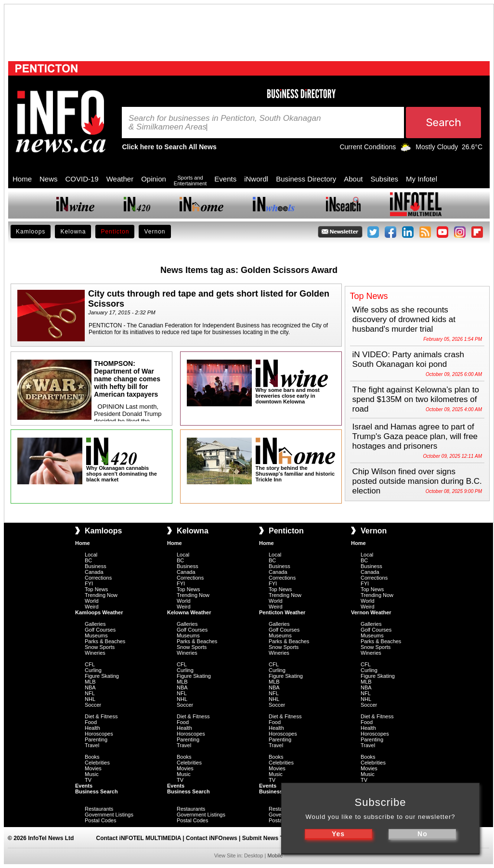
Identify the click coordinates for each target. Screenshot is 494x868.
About (353, 179)
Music (92, 774)
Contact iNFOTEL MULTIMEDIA (139, 838)
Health (92, 728)
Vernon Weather (371, 612)
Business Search (97, 791)
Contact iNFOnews (212, 838)
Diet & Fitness (101, 716)
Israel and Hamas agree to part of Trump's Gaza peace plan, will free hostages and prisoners (415, 436)
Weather (120, 179)
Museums (96, 635)
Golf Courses (100, 630)
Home (22, 179)
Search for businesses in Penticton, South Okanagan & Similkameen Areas (225, 123)
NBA (90, 687)
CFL (90, 664)
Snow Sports (100, 647)
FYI (89, 583)
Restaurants (99, 809)
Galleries (95, 624)
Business (96, 566)
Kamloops (31, 232)
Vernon (155, 232)
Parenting (96, 739)
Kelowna (73, 232)
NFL (90, 693)
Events (225, 179)
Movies (93, 768)
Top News (96, 589)
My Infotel (422, 179)
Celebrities (97, 763)
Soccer (93, 705)
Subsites (384, 179)
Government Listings (109, 815)
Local (91, 555)
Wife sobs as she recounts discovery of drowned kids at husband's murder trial (404, 319)
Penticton (115, 232)
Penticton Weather (282, 612)
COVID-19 (82, 179)
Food (91, 722)
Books (92, 757)
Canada (94, 572)
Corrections (98, 578)
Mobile (275, 855)
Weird (92, 607)
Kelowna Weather (189, 612)
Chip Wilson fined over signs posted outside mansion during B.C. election (417, 481)
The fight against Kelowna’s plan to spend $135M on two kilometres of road (416, 399)
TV (88, 780)
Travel (92, 745)
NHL (90, 699)
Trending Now (101, 595)
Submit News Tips (267, 838)
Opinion (154, 179)
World (92, 601)
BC (88, 560)
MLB (90, 682)
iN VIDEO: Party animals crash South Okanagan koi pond (408, 359)
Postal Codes (100, 820)
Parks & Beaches (105, 641)
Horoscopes (99, 734)
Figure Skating (102, 676)
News (49, 179)
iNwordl (256, 179)
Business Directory (306, 179)
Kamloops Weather (99, 612)
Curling (93, 670)
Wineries (95, 653)
